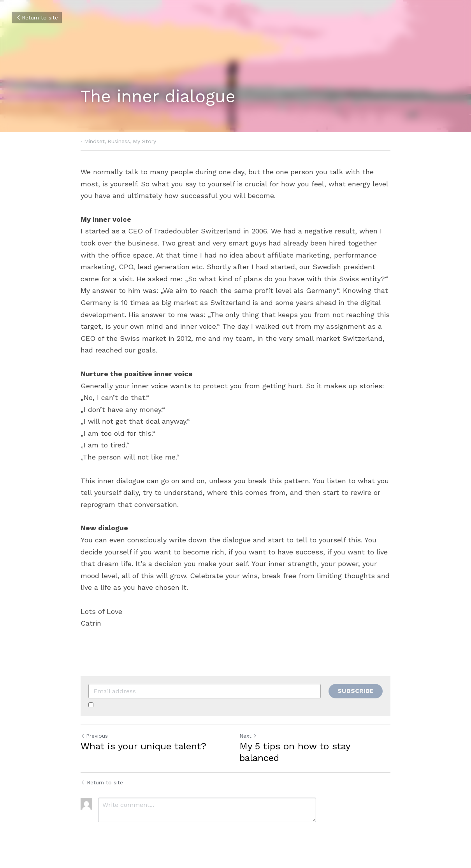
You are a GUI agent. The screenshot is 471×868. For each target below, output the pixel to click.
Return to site (37, 18)
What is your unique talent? (143, 746)
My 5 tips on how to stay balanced (295, 752)
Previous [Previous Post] (94, 736)
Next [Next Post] (248, 736)
